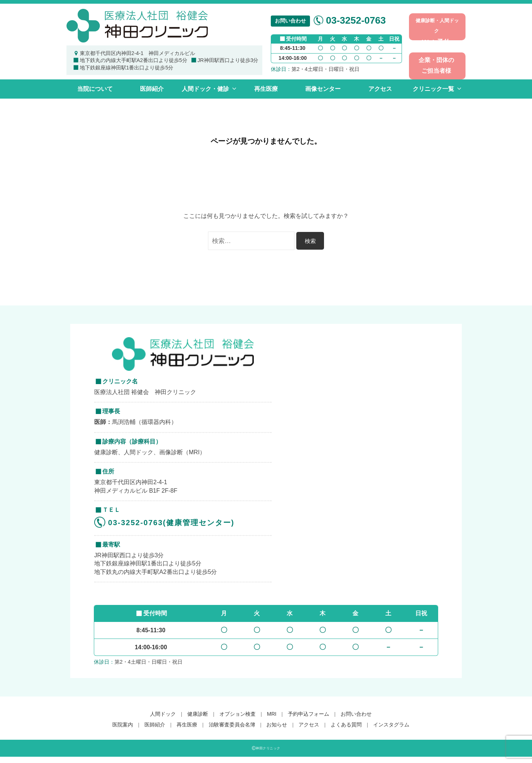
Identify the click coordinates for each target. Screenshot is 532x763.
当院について (95, 89)
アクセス (380, 89)
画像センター (323, 89)
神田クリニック (268, 748)
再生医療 (266, 89)
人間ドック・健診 (205, 89)
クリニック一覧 (433, 89)
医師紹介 (152, 89)
